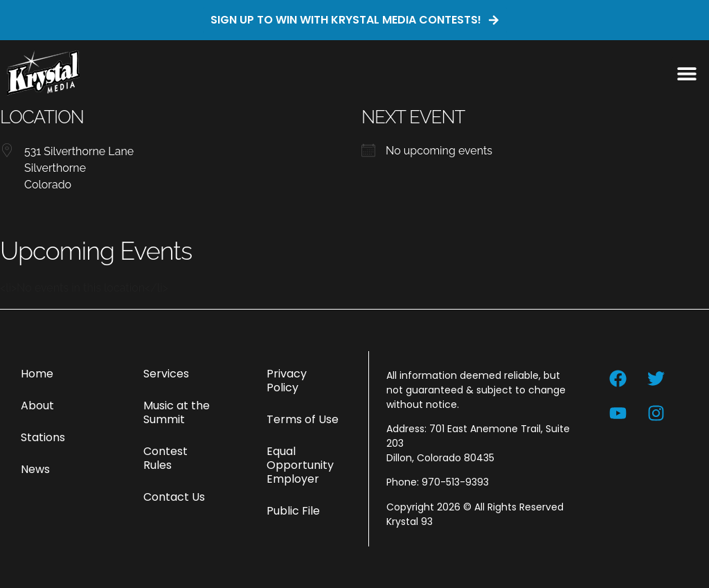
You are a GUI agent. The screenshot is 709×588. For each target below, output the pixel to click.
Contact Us (174, 497)
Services (166, 374)
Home (37, 374)
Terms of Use (303, 419)
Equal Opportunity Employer (300, 465)
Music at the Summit (177, 412)
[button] (686, 73)
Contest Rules (165, 458)
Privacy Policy (287, 381)
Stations (43, 437)
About (37, 406)
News (35, 469)
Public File (293, 511)
